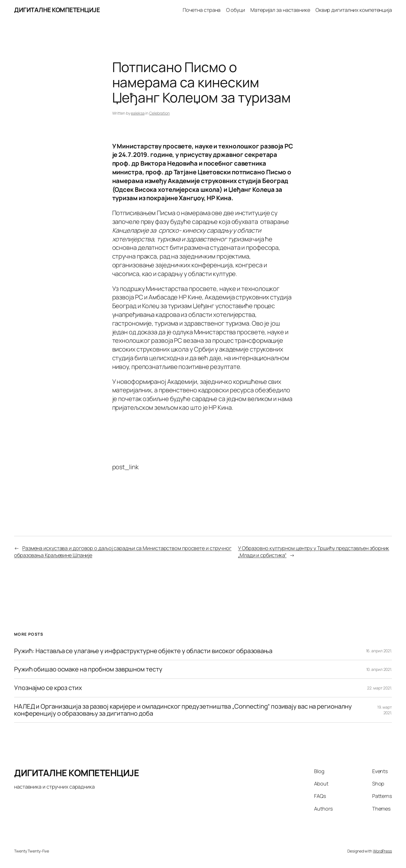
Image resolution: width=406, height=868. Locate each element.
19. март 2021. (385, 710)
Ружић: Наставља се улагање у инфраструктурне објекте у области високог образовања (143, 651)
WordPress (382, 851)
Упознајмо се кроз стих (48, 688)
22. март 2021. (379, 688)
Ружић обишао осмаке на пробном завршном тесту (88, 669)
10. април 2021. (379, 669)
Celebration (159, 113)
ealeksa (138, 113)
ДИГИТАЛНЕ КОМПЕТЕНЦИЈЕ (57, 10)
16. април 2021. (379, 651)
